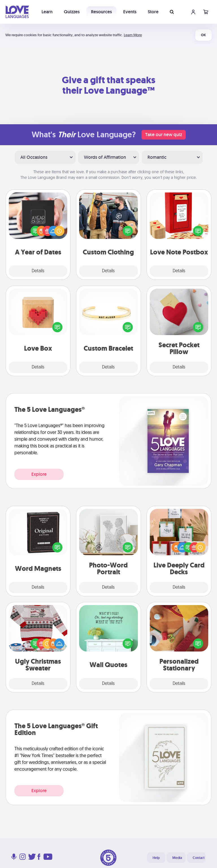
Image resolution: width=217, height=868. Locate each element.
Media (177, 858)
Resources (101, 12)
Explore (39, 474)
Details (38, 271)
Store (153, 12)
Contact (199, 858)
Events (130, 12)
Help (156, 858)
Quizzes (72, 12)
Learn (47, 12)
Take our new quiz (164, 135)
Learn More (133, 35)
